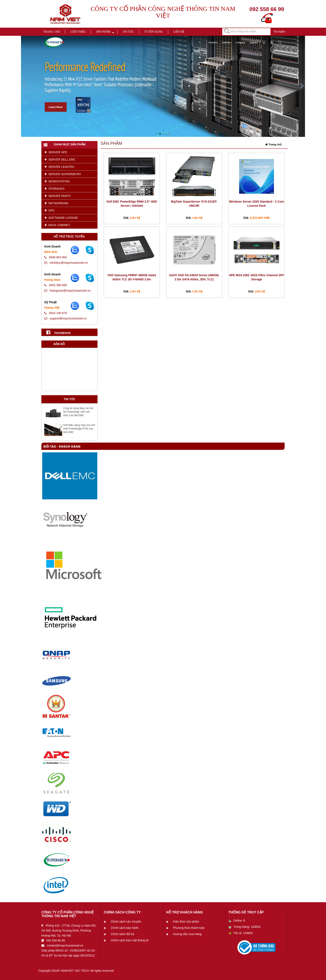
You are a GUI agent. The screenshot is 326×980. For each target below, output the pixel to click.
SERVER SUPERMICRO (63, 174)
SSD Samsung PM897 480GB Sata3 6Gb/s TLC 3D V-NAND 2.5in (132, 277)
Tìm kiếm (279, 32)
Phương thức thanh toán (189, 928)
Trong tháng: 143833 (244, 927)
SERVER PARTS (57, 196)
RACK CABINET (57, 225)
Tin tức (128, 32)
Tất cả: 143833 (241, 933)
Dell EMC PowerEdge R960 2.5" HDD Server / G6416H (132, 204)
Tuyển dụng (154, 32)
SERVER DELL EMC (60, 160)
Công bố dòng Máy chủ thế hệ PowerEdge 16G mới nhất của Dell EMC (78, 412)
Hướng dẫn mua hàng (187, 934)
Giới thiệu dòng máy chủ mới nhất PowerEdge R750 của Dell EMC (79, 429)
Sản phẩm (103, 32)
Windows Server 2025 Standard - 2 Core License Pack (257, 204)
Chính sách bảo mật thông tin (130, 940)
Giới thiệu (78, 32)
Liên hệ (179, 32)
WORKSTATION (57, 181)
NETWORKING (56, 203)
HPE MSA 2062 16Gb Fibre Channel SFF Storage (257, 277)
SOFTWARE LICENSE (61, 218)
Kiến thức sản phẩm (186, 922)
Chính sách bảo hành (124, 928)
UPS (49, 210)
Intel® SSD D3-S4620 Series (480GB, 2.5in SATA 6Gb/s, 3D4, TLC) (194, 277)
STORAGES (54, 189)
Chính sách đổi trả (122, 934)
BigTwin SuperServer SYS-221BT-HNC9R (194, 204)
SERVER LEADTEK (59, 167)
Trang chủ (52, 32)
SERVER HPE (56, 152)
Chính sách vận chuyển (126, 922)
